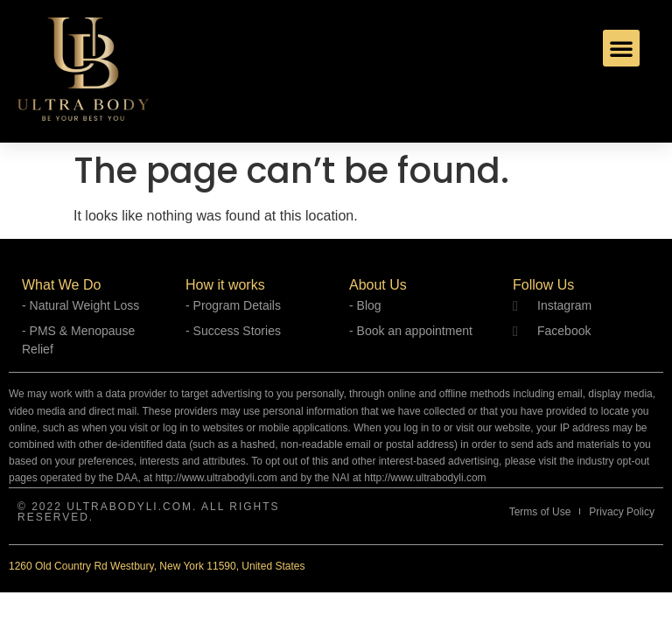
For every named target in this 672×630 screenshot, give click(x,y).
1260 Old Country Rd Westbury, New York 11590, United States (157, 566)
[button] (621, 48)
